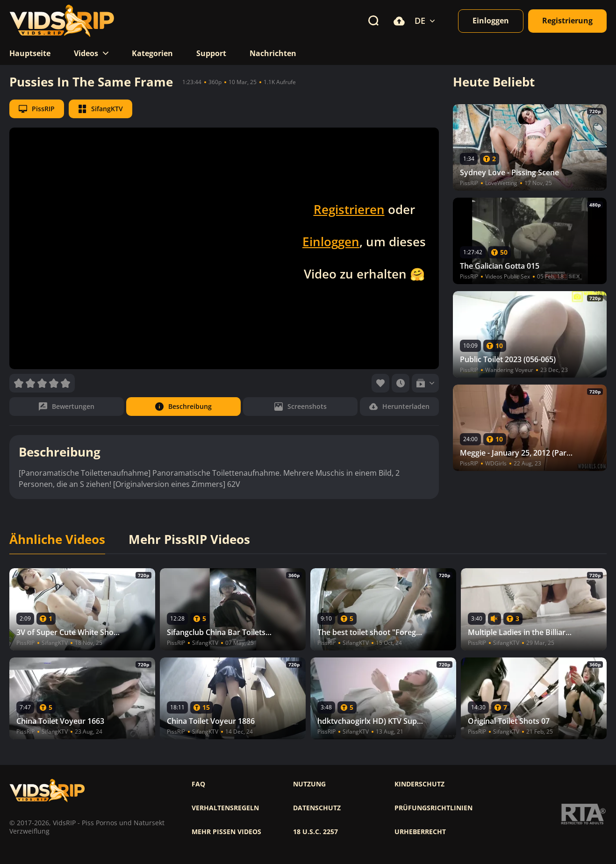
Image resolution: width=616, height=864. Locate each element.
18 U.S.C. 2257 (315, 832)
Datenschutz (317, 808)
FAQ (198, 784)
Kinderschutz (419, 784)
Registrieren (349, 209)
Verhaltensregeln (225, 808)
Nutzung (309, 784)
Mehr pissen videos (226, 832)
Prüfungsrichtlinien (433, 808)
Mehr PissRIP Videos (189, 540)
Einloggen (331, 242)
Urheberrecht (420, 832)
